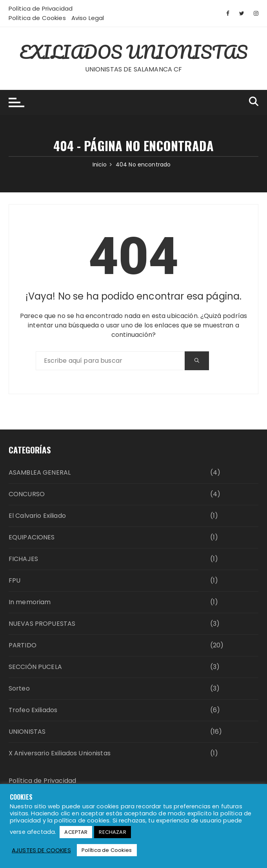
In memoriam (30, 602)
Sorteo (19, 688)
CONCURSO (27, 494)
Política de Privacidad (41, 8)
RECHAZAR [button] (112, 832)
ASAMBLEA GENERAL (40, 472)
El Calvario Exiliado (37, 516)
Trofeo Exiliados (33, 710)
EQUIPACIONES (32, 537)
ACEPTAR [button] (76, 832)
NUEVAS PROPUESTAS (42, 624)
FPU (15, 580)
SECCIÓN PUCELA (35, 667)
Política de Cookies (37, 18)
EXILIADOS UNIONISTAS (133, 52)
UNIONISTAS (27, 732)
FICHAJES (23, 559)
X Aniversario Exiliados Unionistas (60, 753)
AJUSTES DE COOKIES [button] (41, 850)
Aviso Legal (88, 18)
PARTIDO (23, 645)
